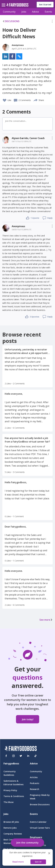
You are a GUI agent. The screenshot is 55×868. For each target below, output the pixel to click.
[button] (52, 22)
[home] (17, 6)
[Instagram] (13, 756)
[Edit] (52, 22)
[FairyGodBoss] (21, 749)
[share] (36, 100)
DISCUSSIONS (11, 21)
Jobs (24, 12)
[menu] (4, 3)
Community (9, 12)
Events (48, 12)
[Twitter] (21, 756)
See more (46, 620)
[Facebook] (6, 756)
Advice (35, 12)
